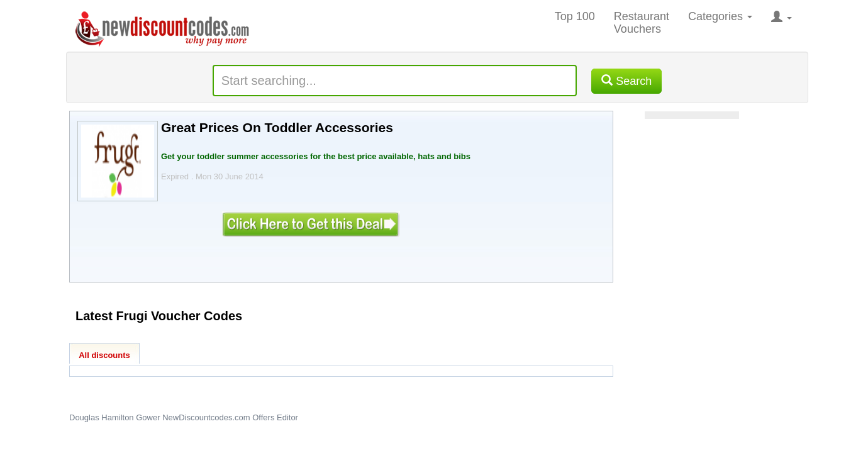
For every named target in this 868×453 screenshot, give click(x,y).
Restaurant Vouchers (642, 23)
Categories (720, 16)
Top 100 (575, 16)
